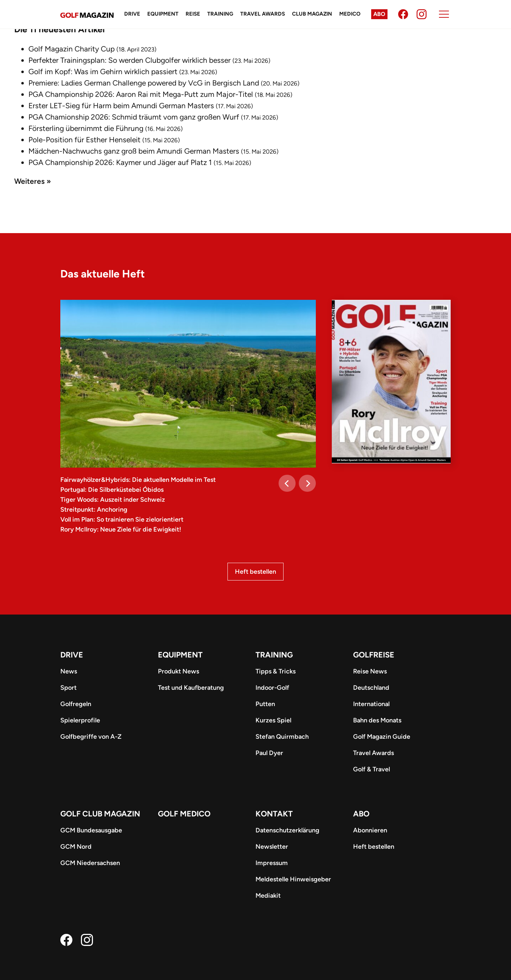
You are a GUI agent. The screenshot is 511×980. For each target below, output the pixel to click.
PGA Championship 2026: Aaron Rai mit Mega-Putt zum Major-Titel (141, 94)
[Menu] (444, 14)
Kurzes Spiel (273, 720)
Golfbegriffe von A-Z (91, 737)
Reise (193, 14)
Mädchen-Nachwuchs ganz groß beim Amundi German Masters (134, 151)
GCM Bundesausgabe (91, 830)
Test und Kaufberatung (191, 688)
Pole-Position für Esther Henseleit (84, 140)
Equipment (163, 14)
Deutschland (371, 688)
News (69, 671)
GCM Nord (76, 847)
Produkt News (178, 671)
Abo (379, 14)
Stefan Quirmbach (282, 737)
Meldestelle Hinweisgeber (293, 879)
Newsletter (272, 847)
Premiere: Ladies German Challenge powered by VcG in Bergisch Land (144, 83)
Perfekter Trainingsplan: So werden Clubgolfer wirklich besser (130, 60)
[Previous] (287, 483)
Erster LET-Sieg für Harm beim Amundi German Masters (121, 106)
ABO (361, 814)
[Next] (307, 483)
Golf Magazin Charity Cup (72, 49)
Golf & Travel (372, 769)
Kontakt (274, 814)
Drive (132, 14)
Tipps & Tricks (276, 671)
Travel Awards (263, 14)
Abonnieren (370, 830)
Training (220, 14)
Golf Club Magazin (100, 814)
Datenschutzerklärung (287, 830)
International (371, 704)
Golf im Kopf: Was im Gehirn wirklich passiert (103, 71)
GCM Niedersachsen (90, 863)
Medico (350, 14)
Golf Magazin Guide (382, 737)
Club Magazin (312, 14)
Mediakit (268, 896)
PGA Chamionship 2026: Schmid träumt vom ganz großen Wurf (134, 117)
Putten (265, 704)
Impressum (272, 863)
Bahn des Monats (377, 720)
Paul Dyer (269, 753)
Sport (68, 688)
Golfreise (374, 655)
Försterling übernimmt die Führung (86, 128)
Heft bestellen (255, 572)
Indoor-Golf (272, 688)
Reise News (370, 671)
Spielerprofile (80, 720)
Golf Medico (184, 814)
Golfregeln (76, 704)
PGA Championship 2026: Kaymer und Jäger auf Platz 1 (120, 162)
